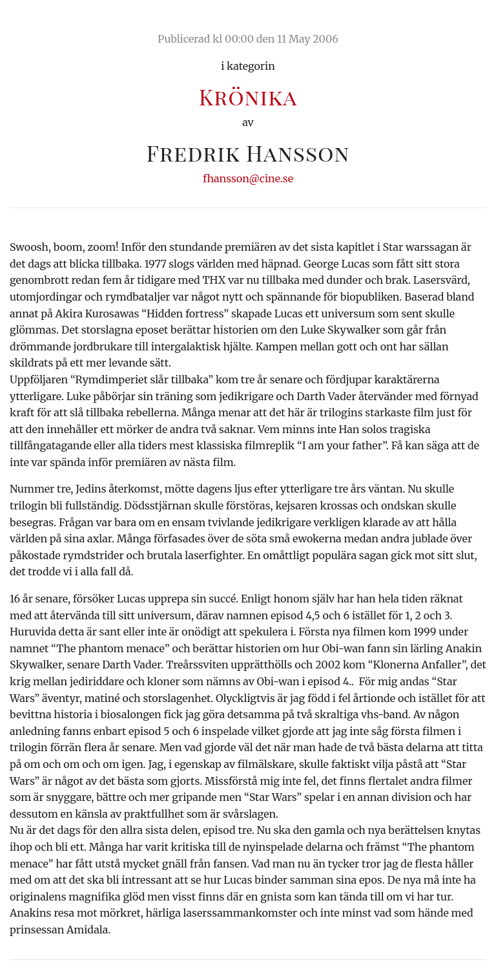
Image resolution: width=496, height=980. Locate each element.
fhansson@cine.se (248, 178)
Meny (470, 23)
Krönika (248, 96)
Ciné (40, 23)
